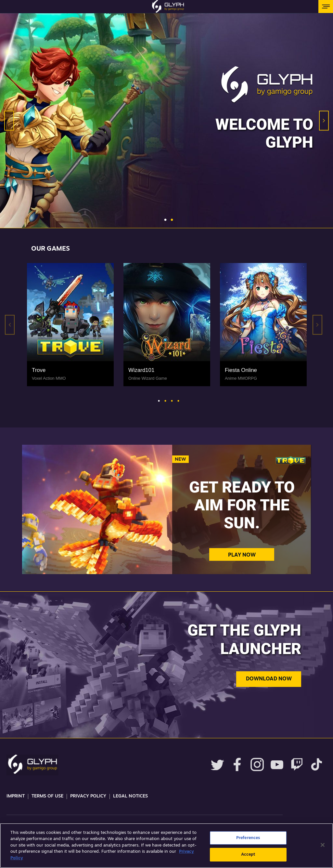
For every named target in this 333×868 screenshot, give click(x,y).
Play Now (242, 555)
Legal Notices (130, 796)
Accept (248, 855)
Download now (269, 679)
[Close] (323, 845)
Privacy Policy (88, 796)
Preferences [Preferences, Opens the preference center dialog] (248, 838)
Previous (9, 121)
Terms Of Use (47, 796)
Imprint (16, 796)
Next (324, 121)
